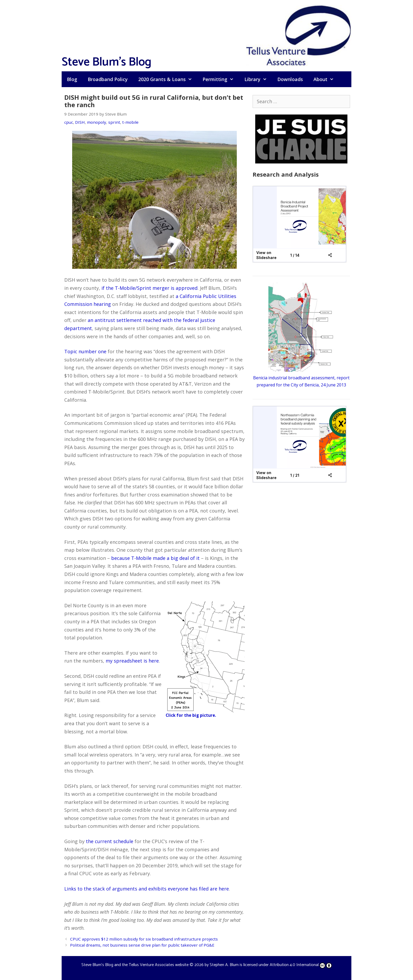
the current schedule (110, 841)
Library (258, 79)
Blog (72, 79)
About (326, 79)
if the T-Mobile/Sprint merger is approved (149, 288)
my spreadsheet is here (132, 661)
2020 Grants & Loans (168, 79)
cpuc (69, 122)
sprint (114, 122)
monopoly (97, 122)
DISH (80, 122)
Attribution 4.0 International (301, 965)
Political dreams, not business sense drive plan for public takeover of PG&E (142, 945)
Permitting (221, 79)
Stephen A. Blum (224, 965)
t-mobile (130, 122)
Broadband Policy (108, 79)
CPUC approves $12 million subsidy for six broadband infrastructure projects (144, 939)
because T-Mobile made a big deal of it (155, 558)
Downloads (290, 79)
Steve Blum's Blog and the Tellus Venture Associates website (135, 965)
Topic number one (85, 351)
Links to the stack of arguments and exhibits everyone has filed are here (147, 889)
